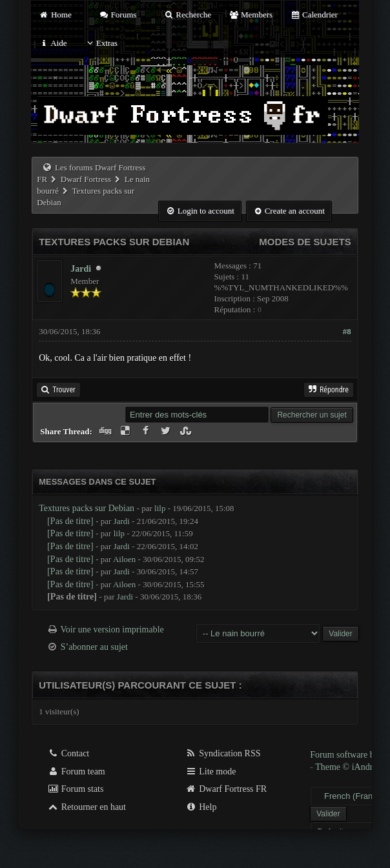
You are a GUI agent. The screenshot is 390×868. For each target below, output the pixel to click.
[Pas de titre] (70, 521)
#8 (347, 331)
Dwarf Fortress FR (226, 789)
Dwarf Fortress (86, 179)
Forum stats (75, 789)
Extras (101, 43)
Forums (118, 15)
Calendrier (314, 15)
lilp (160, 508)
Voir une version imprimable (112, 630)
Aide (53, 43)
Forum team (76, 772)
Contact (68, 753)
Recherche (188, 15)
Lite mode (211, 772)
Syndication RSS (223, 753)
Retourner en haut (87, 807)
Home (55, 15)
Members (251, 15)
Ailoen (124, 559)
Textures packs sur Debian (87, 508)
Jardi (81, 269)
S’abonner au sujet (94, 647)
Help (201, 807)
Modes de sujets (305, 242)
